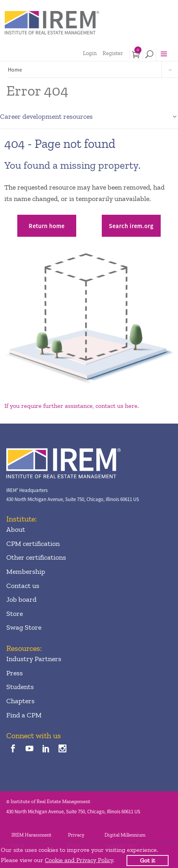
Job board (21, 599)
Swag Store (24, 627)
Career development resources (46, 116)
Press (15, 673)
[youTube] (29, 749)
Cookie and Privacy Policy (79, 860)
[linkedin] (46, 749)
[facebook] (13, 749)
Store (15, 614)
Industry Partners (34, 659)
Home (15, 70)
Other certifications (36, 557)
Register (113, 53)
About (16, 529)
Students (20, 687)
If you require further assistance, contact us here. (72, 406)
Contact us (23, 586)
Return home (47, 226)
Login (90, 53)
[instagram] (63, 749)
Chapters (20, 701)
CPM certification (33, 544)
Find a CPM (24, 715)
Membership (26, 571)
